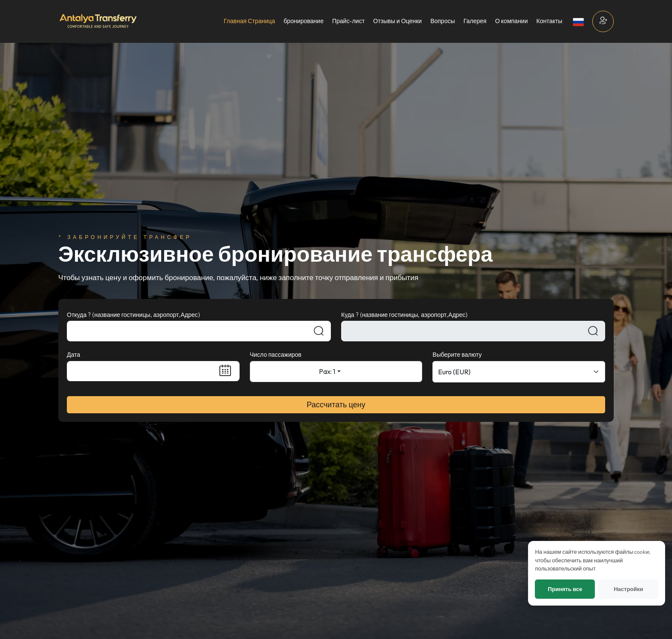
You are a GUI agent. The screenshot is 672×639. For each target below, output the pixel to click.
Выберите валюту (457, 355)
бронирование (304, 21)
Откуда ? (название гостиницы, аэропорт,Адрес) (133, 315)
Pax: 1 (327, 371)
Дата (73, 355)
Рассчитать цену (336, 405)
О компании (511, 21)
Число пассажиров (276, 355)
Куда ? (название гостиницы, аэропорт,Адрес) (404, 315)
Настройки (627, 614)
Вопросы (442, 21)
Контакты (549, 21)
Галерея (475, 21)
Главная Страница (249, 21)
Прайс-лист (348, 21)
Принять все (563, 614)
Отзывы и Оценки (397, 21)
